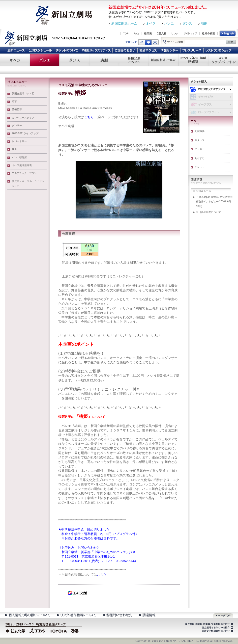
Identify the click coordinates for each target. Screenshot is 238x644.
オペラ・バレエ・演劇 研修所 (193, 60)
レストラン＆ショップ (219, 50)
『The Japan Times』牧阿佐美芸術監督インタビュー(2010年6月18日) (214, 201)
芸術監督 (17, 109)
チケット (200, 167)
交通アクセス (148, 50)
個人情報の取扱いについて (27, 615)
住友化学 (16, 630)
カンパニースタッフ (23, 118)
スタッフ (200, 140)
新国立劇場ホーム (124, 23)
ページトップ (223, 615)
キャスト (200, 149)
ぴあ (76, 630)
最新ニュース (16, 50)
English (228, 33)
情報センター (170, 50)
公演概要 (200, 131)
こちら (89, 117)
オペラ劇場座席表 (22, 165)
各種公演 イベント (134, 60)
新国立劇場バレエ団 (23, 94)
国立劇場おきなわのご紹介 (217, 628)
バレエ (169, 23)
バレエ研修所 (19, 157)
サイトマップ (190, 33)
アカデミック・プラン (24, 173)
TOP (126, 33)
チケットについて (67, 50)
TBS (37, 630)
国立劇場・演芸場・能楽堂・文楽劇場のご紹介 (209, 624)
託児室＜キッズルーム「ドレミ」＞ (28, 183)
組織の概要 (208, 33)
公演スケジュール (40, 50)
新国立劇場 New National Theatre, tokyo (55, 38)
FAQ (136, 33)
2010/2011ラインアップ (25, 133)
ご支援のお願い (125, 50)
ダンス (187, 23)
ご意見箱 (162, 33)
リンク (175, 33)
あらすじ (200, 158)
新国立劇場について (164, 60)
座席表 (148, 33)
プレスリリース (192, 50)
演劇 (204, 23)
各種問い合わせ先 (117, 615)
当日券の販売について (208, 212)
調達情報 (147, 615)
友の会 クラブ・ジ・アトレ (223, 60)
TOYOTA (59, 630)
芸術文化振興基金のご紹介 (217, 631)
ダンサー (17, 125)
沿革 (14, 101)
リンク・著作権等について (76, 615)
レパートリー (19, 141)
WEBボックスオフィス (96, 50)
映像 (14, 149)
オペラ (151, 23)
